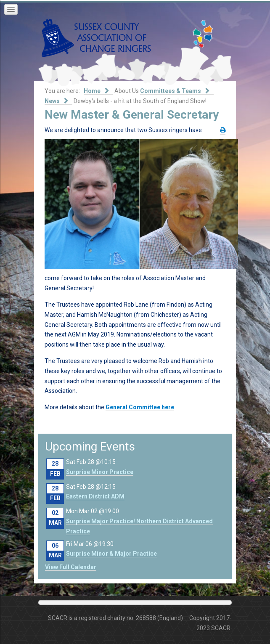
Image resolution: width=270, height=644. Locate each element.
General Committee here (140, 407)
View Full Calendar (71, 567)
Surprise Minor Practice (100, 472)
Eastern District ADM (95, 496)
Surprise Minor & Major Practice (111, 554)
